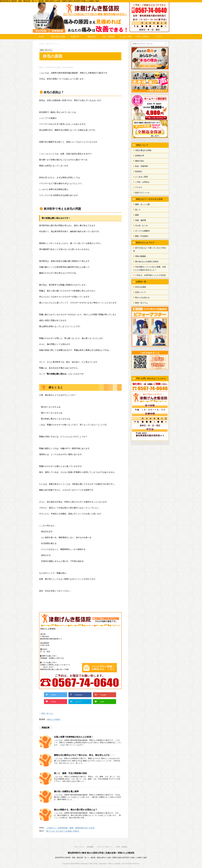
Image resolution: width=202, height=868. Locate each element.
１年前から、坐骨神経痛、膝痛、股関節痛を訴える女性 (70, 828)
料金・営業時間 (109, 37)
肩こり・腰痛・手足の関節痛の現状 (70, 773)
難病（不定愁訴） (142, 236)
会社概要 (90, 847)
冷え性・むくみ (141, 226)
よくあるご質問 (126, 37)
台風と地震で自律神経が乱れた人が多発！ (74, 737)
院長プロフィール (142, 193)
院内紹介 (139, 171)
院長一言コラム (47, 713)
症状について (141, 292)
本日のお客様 (141, 287)
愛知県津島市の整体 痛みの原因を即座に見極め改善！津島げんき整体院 (101, 853)
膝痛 (137, 215)
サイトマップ (79, 847)
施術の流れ (92, 37)
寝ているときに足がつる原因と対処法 (63, 831)
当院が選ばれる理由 (58, 37)
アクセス (159, 37)
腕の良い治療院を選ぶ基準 (66, 791)
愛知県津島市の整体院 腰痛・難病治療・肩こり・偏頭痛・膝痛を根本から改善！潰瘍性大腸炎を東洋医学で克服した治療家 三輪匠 (101, 858)
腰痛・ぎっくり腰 (142, 204)
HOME (41, 37)
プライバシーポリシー (104, 847)
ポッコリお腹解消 (142, 231)
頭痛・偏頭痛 (141, 220)
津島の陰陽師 (141, 256)
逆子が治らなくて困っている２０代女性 (150, 249)
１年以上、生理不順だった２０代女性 (150, 275)
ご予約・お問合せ (142, 37)
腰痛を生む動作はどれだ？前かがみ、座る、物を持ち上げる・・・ (85, 755)
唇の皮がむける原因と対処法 (147, 262)
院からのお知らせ (142, 298)
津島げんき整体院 (54, 719)
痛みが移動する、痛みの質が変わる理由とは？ (76, 810)
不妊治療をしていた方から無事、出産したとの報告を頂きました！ (150, 268)
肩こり (138, 210)
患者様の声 (75, 37)
